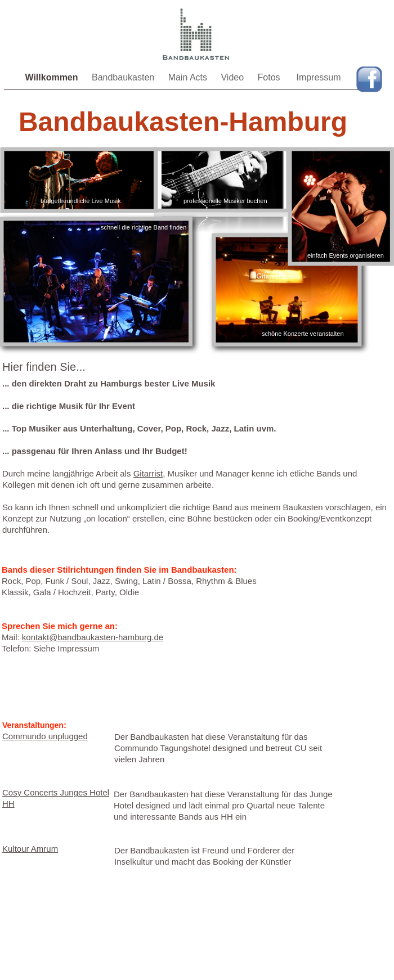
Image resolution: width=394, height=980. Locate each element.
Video (233, 77)
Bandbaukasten (124, 77)
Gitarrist (148, 473)
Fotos (272, 77)
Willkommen (53, 77)
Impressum (318, 77)
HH (8, 804)
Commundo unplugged (45, 736)
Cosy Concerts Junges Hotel (56, 792)
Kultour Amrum (30, 849)
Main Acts (189, 77)
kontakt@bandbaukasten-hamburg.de (93, 637)
